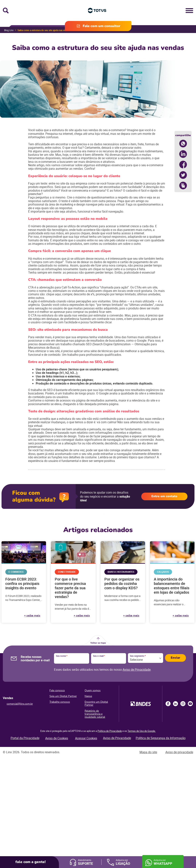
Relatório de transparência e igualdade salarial (95, 714)
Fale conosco (57, 690)
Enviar (175, 658)
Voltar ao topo (98, 643)
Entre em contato (164, 496)
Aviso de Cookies (57, 738)
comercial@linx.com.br (20, 704)
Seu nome (62, 656)
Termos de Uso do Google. (142, 731)
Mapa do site (148, 752)
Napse (88, 696)
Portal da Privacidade (25, 738)
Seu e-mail (99, 656)
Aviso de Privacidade (137, 670)
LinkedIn (175, 704)
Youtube (190, 704)
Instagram (183, 704)
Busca (6, 10)
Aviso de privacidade (179, 752)
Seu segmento (138, 656)
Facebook (168, 704)
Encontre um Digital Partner (96, 703)
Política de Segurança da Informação (161, 738)
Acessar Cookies (86, 738)
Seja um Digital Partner (63, 696)
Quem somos (93, 690)
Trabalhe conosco (60, 702)
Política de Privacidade (110, 731)
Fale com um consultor (102, 26)
